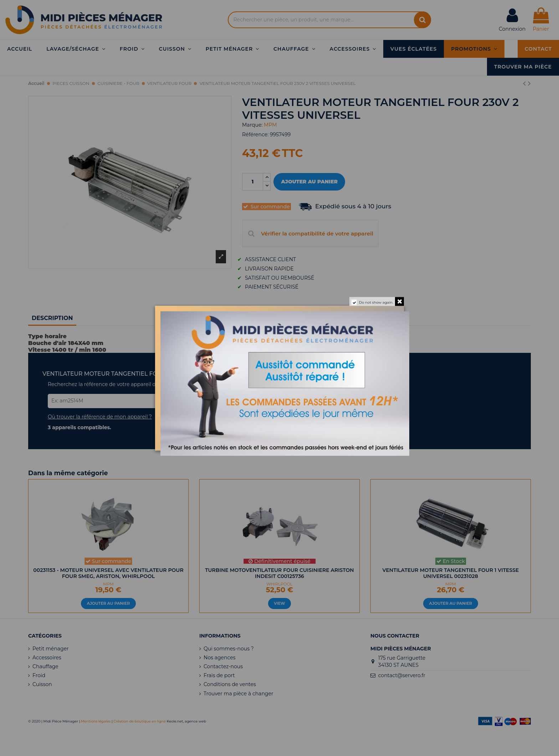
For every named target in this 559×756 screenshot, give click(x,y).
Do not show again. (376, 302)
